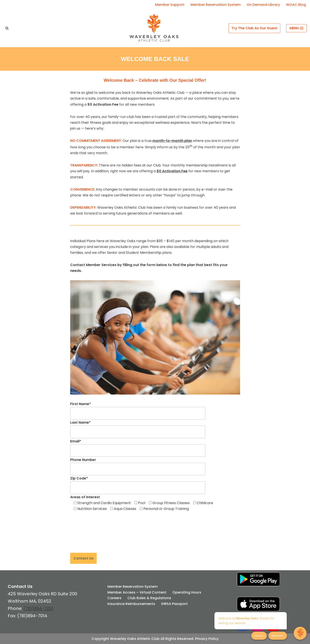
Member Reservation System (216, 5)
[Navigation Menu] (296, 28)
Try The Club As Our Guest (254, 28)
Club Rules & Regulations (149, 598)
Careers (114, 598)
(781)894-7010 (38, 608)
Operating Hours (187, 592)
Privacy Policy (207, 639)
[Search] (7, 28)
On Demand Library (263, 5)
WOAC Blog (296, 5)
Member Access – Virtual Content (137, 592)
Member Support (170, 5)
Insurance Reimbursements (131, 604)
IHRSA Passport (174, 604)
